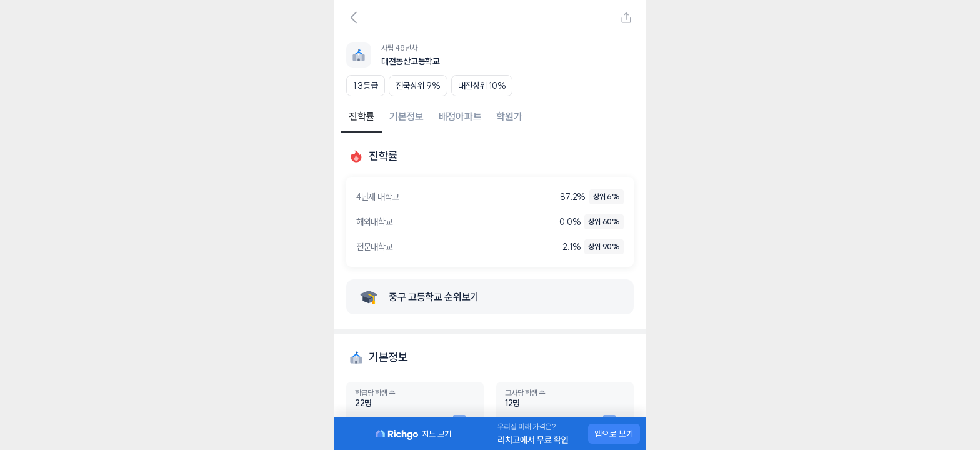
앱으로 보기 (614, 434)
